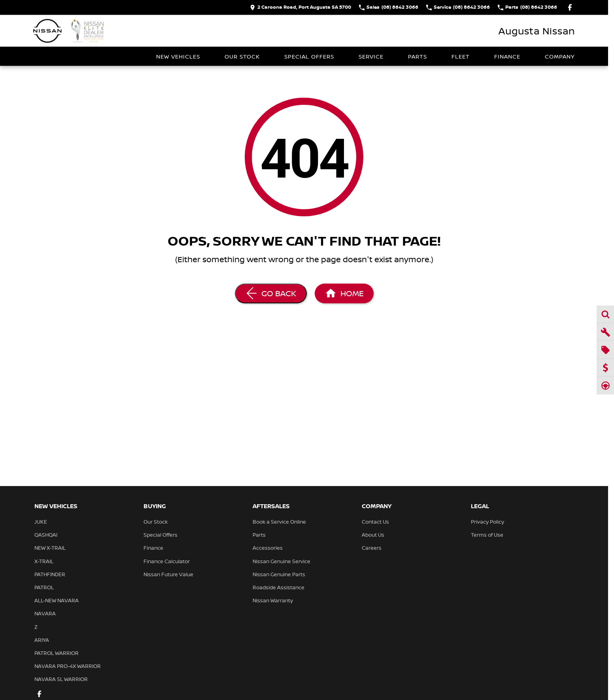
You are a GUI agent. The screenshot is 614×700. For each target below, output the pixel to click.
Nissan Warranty (273, 600)
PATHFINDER (50, 574)
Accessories (268, 548)
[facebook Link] (570, 7)
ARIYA (42, 640)
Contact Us (375, 522)
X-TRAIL (44, 561)
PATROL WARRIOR (57, 653)
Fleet (461, 56)
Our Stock (242, 56)
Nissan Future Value (168, 574)
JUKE (41, 522)
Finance (507, 56)
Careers (372, 548)
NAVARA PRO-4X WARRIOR (68, 666)
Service (371, 56)
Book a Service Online (279, 522)
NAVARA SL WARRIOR (61, 679)
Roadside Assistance (279, 587)
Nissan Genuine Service (281, 561)
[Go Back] (271, 293)
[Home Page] (69, 31)
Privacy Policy (487, 522)
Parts (418, 56)
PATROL (44, 587)
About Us (373, 535)
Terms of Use (487, 535)
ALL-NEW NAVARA (57, 600)
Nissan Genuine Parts (279, 574)
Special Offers (309, 56)
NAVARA (45, 613)
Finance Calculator (167, 561)
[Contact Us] (300, 7)
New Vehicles (178, 56)
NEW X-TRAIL (50, 548)
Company (560, 56)
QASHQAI (46, 535)
